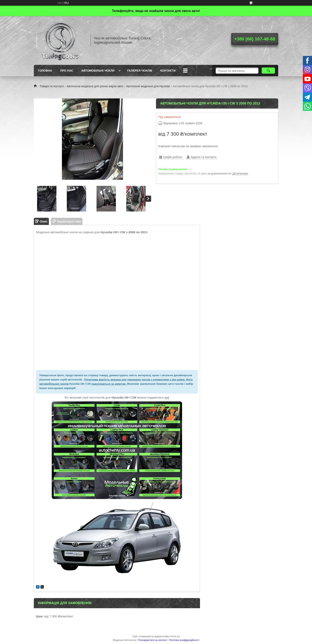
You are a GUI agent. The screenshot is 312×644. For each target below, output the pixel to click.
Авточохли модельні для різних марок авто (95, 86)
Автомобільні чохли (98, 71)
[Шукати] (268, 71)
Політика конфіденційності (184, 640)
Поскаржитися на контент (153, 640)
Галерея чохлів (140, 71)
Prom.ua (175, 636)
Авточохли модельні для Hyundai (148, 86)
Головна (45, 71)
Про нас (67, 71)
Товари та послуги (52, 86)
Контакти (168, 71)
